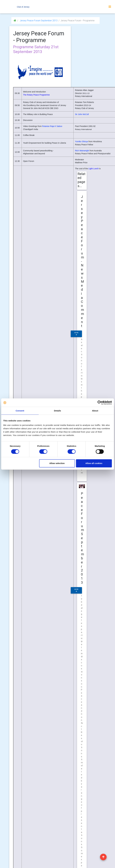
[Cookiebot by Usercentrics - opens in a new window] (100, 403)
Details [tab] (58, 411)
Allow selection (57, 463)
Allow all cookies (94, 463)
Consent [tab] (20, 411)
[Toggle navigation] (110, 7)
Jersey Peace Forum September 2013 (38, 20)
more (76, 334)
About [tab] (95, 411)
